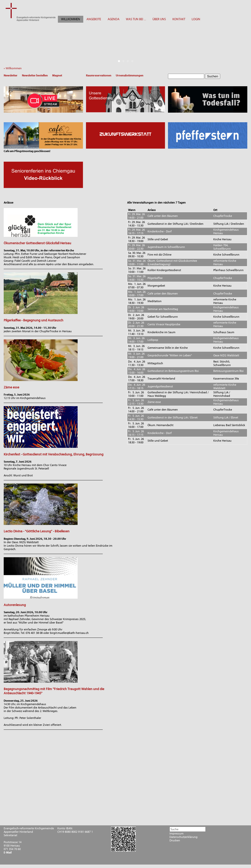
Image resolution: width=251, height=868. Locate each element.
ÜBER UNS (159, 19)
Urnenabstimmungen (130, 75)
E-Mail (8, 852)
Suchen (212, 76)
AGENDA (114, 19)
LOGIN (196, 19)
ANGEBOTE (94, 19)
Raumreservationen (99, 75)
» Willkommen (14, 68)
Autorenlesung (15, 605)
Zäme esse (11, 387)
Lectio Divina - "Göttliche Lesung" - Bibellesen (37, 531)
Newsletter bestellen (35, 75)
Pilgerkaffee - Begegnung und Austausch (33, 320)
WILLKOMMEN (71, 19)
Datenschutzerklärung (184, 837)
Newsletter (11, 75)
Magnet (57, 75)
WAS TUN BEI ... (136, 19)
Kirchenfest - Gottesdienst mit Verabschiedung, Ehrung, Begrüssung (54, 454)
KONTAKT (179, 19)
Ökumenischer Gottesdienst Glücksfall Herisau (37, 243)
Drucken (175, 840)
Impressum (176, 833)
